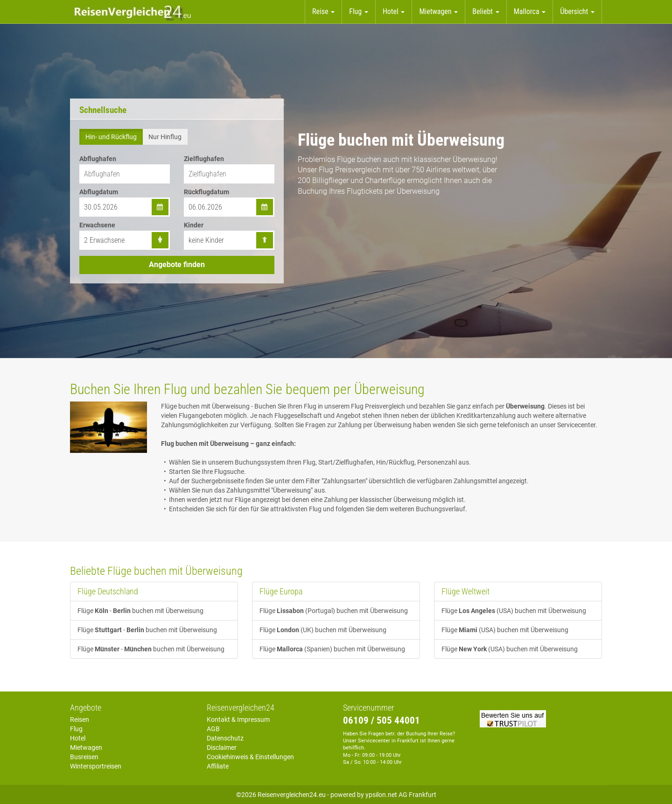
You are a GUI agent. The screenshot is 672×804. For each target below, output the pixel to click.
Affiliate (218, 766)
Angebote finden (177, 264)
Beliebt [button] (486, 11)
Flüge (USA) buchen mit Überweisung (514, 611)
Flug (76, 729)
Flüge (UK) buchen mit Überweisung (323, 630)
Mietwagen (86, 748)
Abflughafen (98, 159)
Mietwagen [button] (438, 11)
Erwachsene (97, 225)
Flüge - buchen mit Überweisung (140, 611)
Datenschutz (225, 738)
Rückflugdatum (206, 192)
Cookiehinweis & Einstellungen (250, 757)
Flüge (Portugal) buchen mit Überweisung (334, 611)
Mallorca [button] (530, 11)
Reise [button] (323, 11)
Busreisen (84, 757)
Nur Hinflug (165, 137)
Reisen (80, 719)
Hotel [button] (394, 11)
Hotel (78, 738)
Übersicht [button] (577, 11)
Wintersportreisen (96, 766)
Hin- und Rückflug (111, 137)
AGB (213, 729)
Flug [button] (359, 11)
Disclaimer (222, 748)
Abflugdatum (99, 192)
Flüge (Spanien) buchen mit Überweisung (332, 649)
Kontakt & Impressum (238, 719)
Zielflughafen (204, 159)
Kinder (194, 225)
